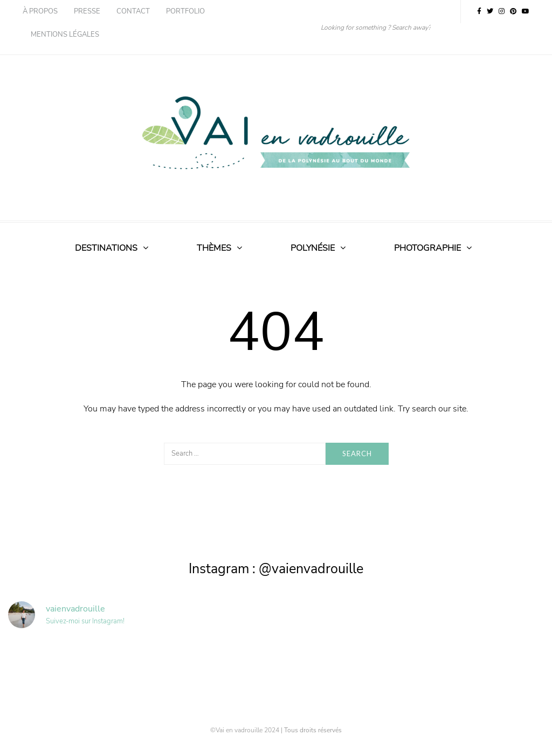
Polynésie (313, 248)
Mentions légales (65, 35)
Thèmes (214, 248)
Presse (87, 11)
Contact (133, 11)
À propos (40, 11)
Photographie (427, 248)
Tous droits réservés (313, 730)
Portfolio (185, 11)
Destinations (106, 248)
